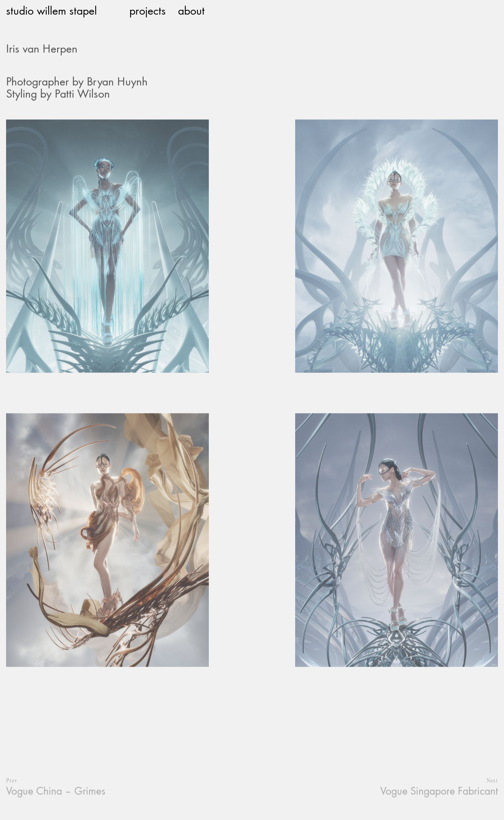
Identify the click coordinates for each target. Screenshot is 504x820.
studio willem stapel (51, 10)
